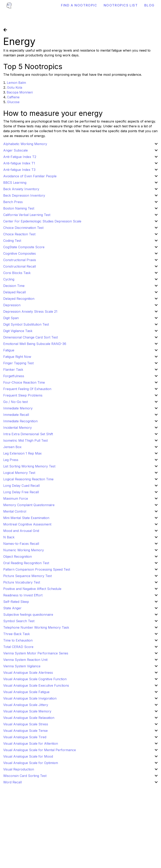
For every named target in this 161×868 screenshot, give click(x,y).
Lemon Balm (16, 83)
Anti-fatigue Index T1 (19, 163)
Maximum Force (16, 498)
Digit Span (11, 318)
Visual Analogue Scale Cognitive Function (35, 679)
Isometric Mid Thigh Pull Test (25, 440)
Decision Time (14, 286)
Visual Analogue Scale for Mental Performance (40, 750)
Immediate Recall (16, 415)
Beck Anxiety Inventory (21, 189)
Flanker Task (13, 370)
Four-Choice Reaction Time (24, 382)
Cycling (9, 279)
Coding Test (12, 241)
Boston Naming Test (19, 208)
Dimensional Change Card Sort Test (30, 337)
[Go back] (5, 30)
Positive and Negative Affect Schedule (32, 589)
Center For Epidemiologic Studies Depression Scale (42, 221)
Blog (149, 5)
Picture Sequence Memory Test (27, 576)
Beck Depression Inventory (24, 195)
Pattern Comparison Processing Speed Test (37, 569)
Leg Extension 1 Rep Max (22, 453)
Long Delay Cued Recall (21, 486)
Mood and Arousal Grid (21, 531)
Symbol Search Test (19, 621)
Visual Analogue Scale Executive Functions (36, 685)
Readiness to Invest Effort (23, 595)
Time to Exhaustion (18, 640)
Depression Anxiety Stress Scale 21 (30, 311)
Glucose (13, 102)
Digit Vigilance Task (18, 331)
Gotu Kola (15, 87)
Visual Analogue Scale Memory (27, 711)
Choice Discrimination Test (23, 228)
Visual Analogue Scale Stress (26, 724)
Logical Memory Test (19, 473)
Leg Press (11, 460)
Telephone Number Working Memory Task (36, 627)
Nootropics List (121, 5)
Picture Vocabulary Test (22, 582)
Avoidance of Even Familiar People (30, 176)
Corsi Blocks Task (17, 273)
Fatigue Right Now (17, 357)
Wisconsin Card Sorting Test (25, 776)
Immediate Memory (18, 408)
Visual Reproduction (19, 769)
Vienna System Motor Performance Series (36, 653)
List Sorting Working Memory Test (29, 466)
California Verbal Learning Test (27, 215)
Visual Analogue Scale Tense (25, 731)
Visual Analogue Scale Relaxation (29, 718)
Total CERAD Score (18, 647)
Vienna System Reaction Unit (25, 660)
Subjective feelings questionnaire (28, 615)
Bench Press (13, 202)
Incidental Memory (18, 428)
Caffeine (13, 97)
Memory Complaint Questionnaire (29, 505)
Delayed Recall (14, 292)
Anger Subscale (15, 150)
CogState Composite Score (24, 247)
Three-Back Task (17, 634)
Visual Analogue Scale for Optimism (31, 763)
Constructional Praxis (20, 260)
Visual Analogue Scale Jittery (26, 705)
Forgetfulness (14, 376)
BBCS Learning (15, 183)
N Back (9, 537)
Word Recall (12, 782)
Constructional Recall (20, 266)
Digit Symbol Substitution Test (26, 324)
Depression (12, 305)
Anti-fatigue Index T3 (19, 170)
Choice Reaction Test (19, 234)
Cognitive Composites (20, 253)
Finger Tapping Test (18, 363)
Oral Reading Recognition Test (26, 563)
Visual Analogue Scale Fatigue (26, 692)
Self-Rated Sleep (16, 602)
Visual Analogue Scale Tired (25, 737)
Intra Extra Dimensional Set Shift (28, 434)
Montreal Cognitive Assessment (27, 524)
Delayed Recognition (19, 299)
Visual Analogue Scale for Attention (31, 743)
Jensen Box (12, 447)
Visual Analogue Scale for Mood (28, 756)
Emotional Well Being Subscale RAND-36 (35, 344)
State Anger (12, 608)
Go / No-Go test (15, 402)
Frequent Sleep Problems (23, 395)
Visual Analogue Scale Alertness (28, 673)
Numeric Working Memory (24, 550)
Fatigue (9, 350)
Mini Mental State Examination (26, 518)
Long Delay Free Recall (21, 492)
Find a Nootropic (79, 5)
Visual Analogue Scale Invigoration (30, 698)
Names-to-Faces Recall (21, 544)
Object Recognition (18, 557)
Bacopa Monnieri (20, 92)
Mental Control (15, 511)
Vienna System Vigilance (22, 666)
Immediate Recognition (20, 421)
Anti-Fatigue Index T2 (20, 157)
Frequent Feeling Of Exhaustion (27, 389)
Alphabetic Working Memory (25, 144)
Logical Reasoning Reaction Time (28, 479)
